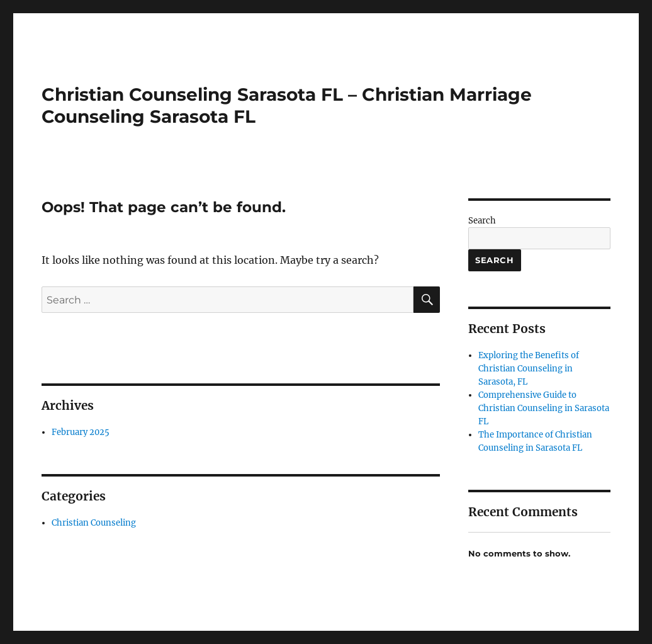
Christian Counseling (94, 523)
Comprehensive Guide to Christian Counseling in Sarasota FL (544, 408)
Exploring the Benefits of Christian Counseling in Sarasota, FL (529, 369)
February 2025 (81, 432)
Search (482, 221)
